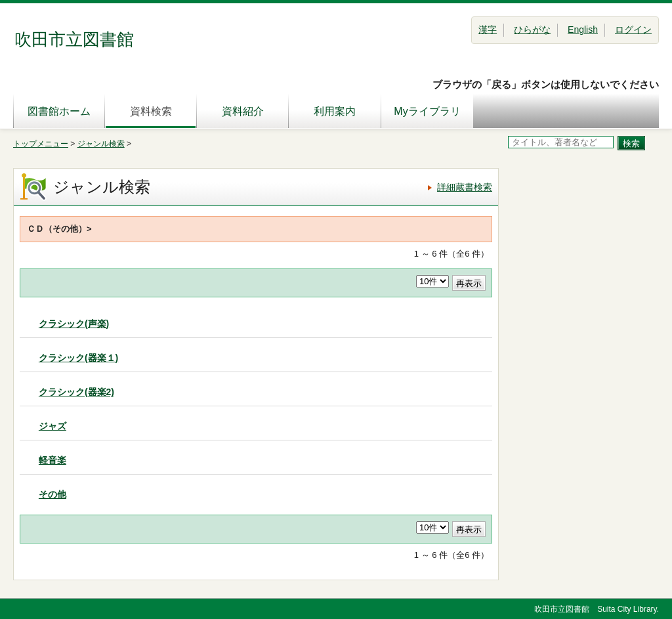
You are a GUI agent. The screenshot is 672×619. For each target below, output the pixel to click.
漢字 (488, 30)
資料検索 (151, 111)
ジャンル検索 (101, 144)
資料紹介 (243, 111)
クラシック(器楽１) (78, 358)
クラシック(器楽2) (76, 392)
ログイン (633, 30)
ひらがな (532, 30)
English (583, 30)
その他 (52, 494)
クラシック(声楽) (74, 324)
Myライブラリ (427, 111)
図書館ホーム (59, 111)
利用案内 (335, 111)
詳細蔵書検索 (465, 187)
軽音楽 (52, 460)
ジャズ (52, 426)
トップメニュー (41, 144)
